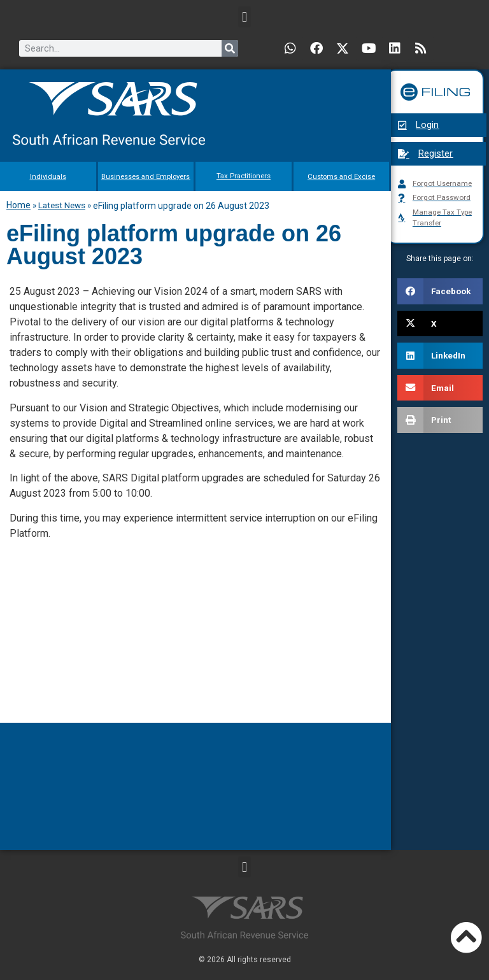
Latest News (62, 204)
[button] (244, 17)
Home (18, 204)
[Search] (230, 48)
